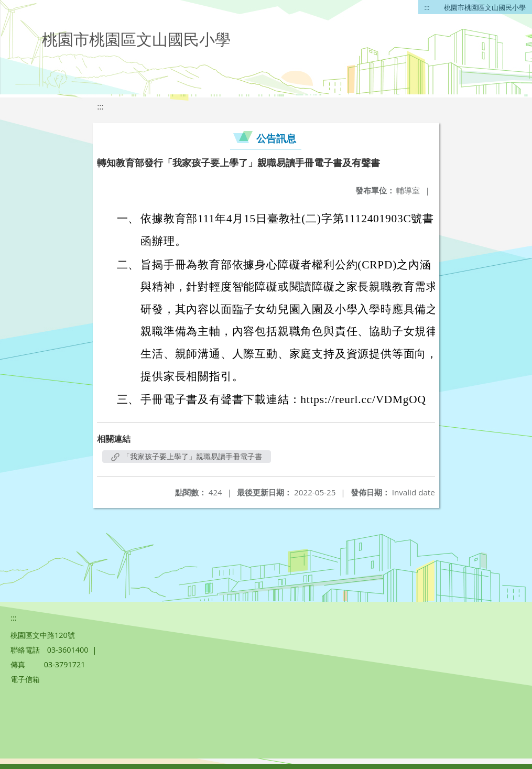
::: (427, 7)
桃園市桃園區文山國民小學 (485, 7)
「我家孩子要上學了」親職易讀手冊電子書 (187, 456)
